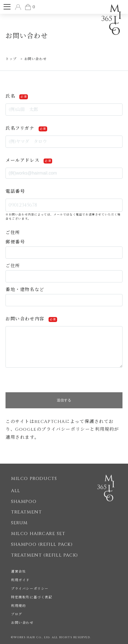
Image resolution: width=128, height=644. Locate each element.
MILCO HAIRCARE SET (38, 534)
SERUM (19, 523)
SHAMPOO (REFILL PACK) (42, 544)
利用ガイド (20, 580)
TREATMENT (26, 512)
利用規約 (105, 429)
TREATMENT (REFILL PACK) (45, 555)
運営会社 (18, 572)
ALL (16, 491)
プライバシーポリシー (66, 429)
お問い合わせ (22, 623)
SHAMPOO (24, 502)
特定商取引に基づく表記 (32, 597)
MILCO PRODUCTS (34, 479)
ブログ (17, 614)
